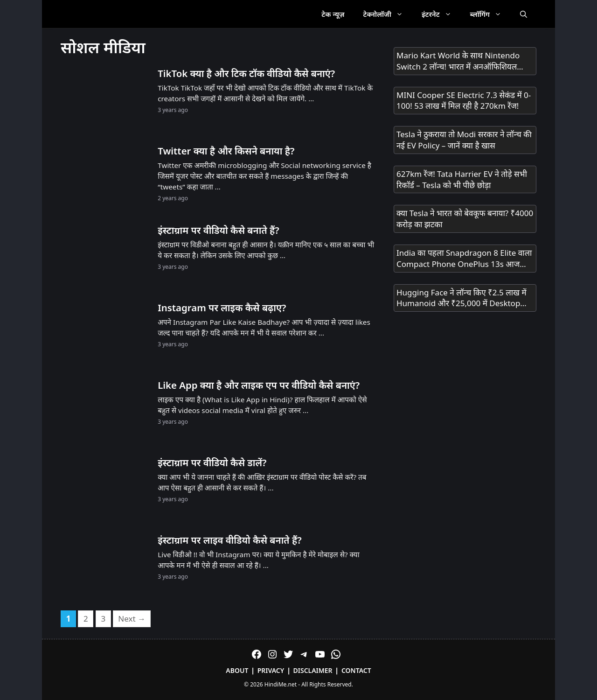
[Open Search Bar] (524, 14)
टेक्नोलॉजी (388, 14)
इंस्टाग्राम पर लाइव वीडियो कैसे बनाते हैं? (229, 540)
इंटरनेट (441, 14)
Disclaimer (313, 670)
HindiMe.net (281, 684)
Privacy (271, 670)
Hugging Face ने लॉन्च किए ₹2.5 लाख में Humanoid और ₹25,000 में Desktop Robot (462, 298)
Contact (356, 670)
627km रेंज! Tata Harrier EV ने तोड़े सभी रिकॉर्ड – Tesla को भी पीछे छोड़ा (462, 179)
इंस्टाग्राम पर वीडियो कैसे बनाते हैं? (218, 230)
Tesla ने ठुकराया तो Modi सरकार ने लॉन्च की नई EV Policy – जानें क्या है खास (464, 140)
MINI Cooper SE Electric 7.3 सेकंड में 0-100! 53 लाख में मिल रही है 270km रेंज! (464, 101)
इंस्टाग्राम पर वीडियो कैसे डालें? (212, 462)
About (237, 670)
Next (132, 619)
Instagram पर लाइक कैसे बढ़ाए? (222, 308)
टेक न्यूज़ (333, 14)
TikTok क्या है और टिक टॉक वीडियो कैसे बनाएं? (246, 73)
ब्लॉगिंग (490, 14)
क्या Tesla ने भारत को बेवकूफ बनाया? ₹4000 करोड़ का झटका (465, 219)
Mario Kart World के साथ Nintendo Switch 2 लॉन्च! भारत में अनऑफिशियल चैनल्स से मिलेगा (458, 61)
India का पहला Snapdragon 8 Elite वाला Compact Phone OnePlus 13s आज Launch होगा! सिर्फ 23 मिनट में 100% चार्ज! (464, 259)
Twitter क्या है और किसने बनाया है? (226, 151)
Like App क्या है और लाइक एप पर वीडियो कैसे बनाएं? (259, 385)
